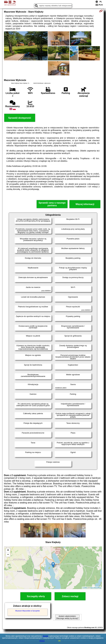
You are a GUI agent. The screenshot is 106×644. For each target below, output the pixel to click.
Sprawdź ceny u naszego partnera (52, 204)
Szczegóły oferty (36, 596)
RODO (42, 641)
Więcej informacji (85, 204)
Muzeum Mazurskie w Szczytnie (28, 611)
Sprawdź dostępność (20, 118)
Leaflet (85, 588)
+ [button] (8, 550)
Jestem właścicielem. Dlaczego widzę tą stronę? (67, 617)
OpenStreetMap (96, 588)
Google (45, 636)
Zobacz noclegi (70, 596)
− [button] (8, 555)
